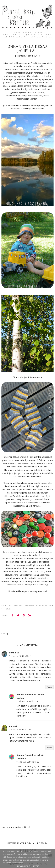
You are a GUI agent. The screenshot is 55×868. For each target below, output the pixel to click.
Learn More (24, 866)
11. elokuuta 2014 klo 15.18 (28, 701)
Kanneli (13, 726)
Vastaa (49, 687)
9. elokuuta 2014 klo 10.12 (20, 656)
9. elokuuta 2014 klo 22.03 (20, 730)
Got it (36, 866)
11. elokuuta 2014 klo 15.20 (28, 762)
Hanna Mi (14, 653)
